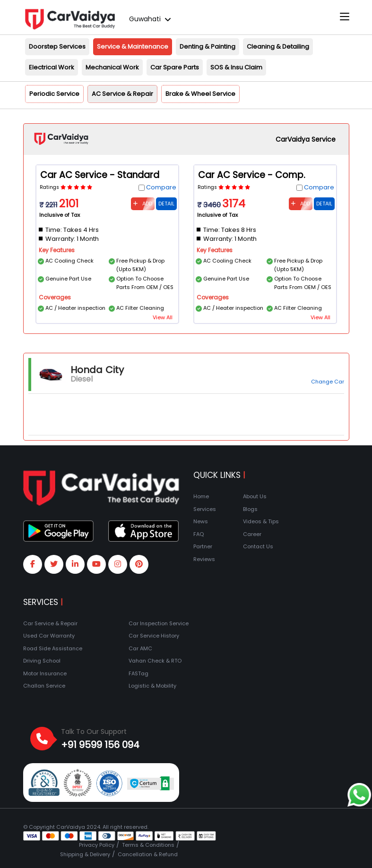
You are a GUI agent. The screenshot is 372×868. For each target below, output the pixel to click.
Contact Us (258, 546)
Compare (161, 187)
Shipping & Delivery (85, 854)
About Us (255, 496)
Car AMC (140, 648)
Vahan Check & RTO (155, 661)
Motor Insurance (45, 673)
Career (252, 534)
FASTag (138, 673)
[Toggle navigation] (345, 17)
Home (201, 496)
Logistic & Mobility (152, 686)
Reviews (204, 559)
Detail (166, 204)
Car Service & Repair (50, 623)
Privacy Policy (97, 845)
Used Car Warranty (49, 636)
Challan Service (44, 686)
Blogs (250, 509)
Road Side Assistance (53, 648)
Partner (203, 546)
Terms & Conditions (148, 845)
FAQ (199, 534)
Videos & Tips (261, 521)
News (201, 521)
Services (205, 509)
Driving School (42, 661)
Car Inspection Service (159, 623)
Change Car (328, 382)
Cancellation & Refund (148, 854)
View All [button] (163, 317)
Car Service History (154, 636)
